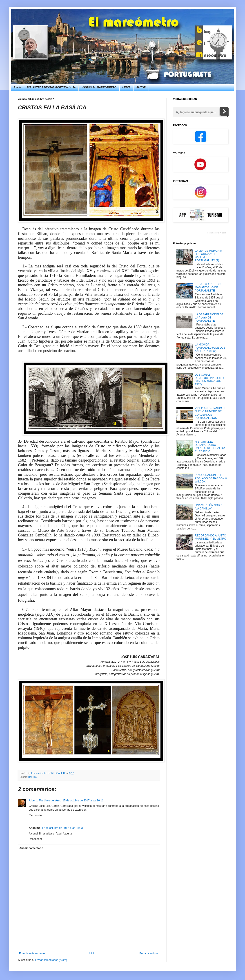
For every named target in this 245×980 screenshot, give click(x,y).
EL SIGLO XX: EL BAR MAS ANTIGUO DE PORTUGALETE (209, 287)
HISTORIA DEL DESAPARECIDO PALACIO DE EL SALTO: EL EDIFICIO (210, 447)
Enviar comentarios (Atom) (51, 960)
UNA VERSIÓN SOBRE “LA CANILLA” (209, 507)
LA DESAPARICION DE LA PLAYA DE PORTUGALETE (209, 318)
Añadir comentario (31, 848)
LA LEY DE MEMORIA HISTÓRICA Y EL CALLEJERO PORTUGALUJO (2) (208, 256)
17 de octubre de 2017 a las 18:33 (62, 828)
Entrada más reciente (32, 953)
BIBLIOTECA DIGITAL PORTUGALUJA (51, 87)
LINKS (126, 87)
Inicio (17, 87)
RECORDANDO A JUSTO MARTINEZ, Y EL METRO (211, 537)
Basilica (32, 777)
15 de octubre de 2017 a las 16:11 (83, 801)
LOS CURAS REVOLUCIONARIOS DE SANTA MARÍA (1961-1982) (210, 380)
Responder (35, 815)
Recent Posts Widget (216, 233)
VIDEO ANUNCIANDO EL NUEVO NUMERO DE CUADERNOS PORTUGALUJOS (210, 413)
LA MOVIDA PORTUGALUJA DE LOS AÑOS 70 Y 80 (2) (210, 348)
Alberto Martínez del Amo (45, 801)
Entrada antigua (149, 953)
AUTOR (141, 87)
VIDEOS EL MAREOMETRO (99, 87)
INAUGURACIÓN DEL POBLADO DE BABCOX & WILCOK (211, 478)
